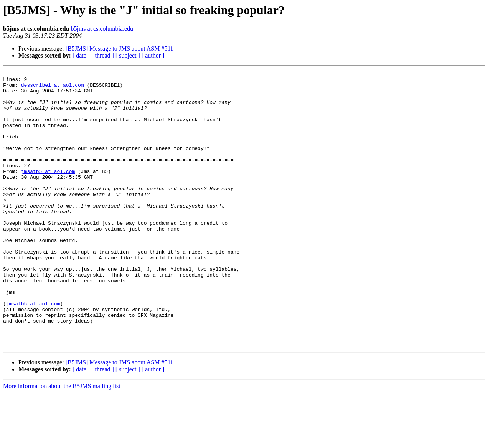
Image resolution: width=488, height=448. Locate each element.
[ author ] (153, 55)
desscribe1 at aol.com (53, 88)
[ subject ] (128, 55)
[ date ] (81, 55)
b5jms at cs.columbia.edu (102, 29)
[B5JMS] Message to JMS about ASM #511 (120, 49)
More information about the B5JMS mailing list (62, 441)
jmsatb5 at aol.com (48, 192)
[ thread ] (103, 55)
